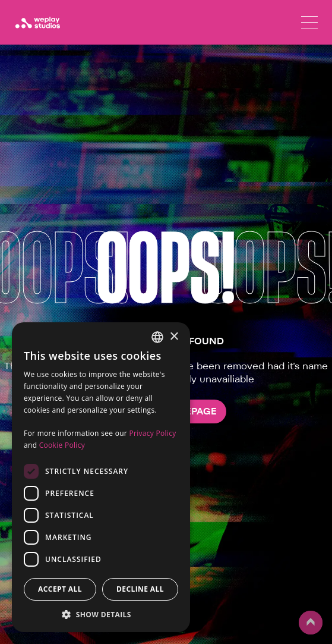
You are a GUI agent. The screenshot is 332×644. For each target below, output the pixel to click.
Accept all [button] (60, 589)
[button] (101, 614)
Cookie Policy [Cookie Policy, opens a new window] (62, 445)
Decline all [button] (140, 589)
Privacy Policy (152, 433)
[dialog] (101, 477)
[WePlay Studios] (37, 23)
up (311, 623)
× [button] (174, 337)
